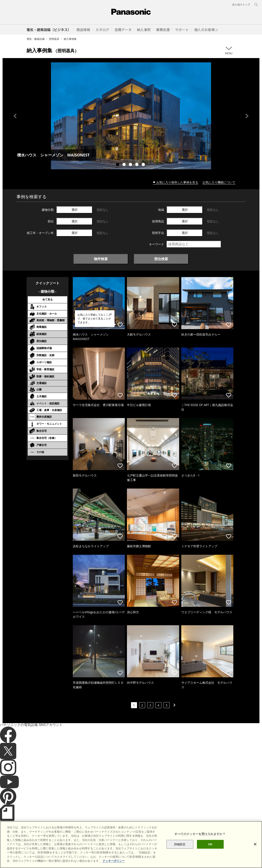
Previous (15, 116)
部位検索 (161, 259)
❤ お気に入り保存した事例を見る (176, 182)
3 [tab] (131, 165)
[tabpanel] (131, 116)
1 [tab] (118, 165)
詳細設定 (180, 851)
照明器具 (54, 39)
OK (210, 851)
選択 (74, 210)
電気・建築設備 (36, 39)
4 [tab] (137, 165)
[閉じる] (255, 851)
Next (247, 116)
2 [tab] (125, 165)
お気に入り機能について (219, 182)
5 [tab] (144, 165)
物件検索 (101, 259)
